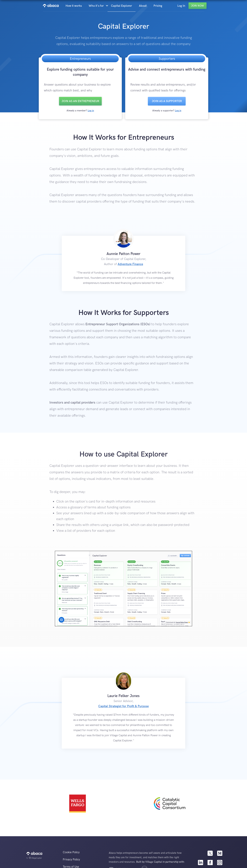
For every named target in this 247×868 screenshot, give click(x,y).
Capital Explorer (122, 6)
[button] (98, 6)
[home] (51, 6)
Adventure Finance (130, 264)
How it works (74, 6)
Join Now (198, 6)
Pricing (158, 6)
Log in (91, 111)
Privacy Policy (71, 860)
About (143, 6)
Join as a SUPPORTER (167, 101)
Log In (181, 6)
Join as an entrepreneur (80, 101)
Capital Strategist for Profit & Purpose (123, 706)
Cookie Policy (71, 852)
